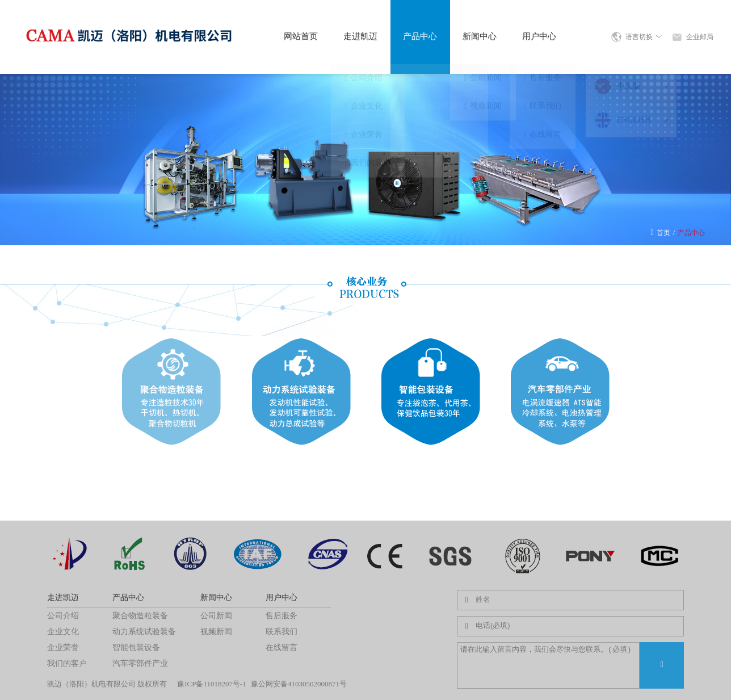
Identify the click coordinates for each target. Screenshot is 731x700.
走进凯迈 (360, 36)
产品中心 (420, 36)
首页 (663, 233)
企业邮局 (700, 37)
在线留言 (282, 647)
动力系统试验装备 (144, 632)
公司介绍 (63, 616)
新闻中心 (480, 36)
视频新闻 (216, 632)
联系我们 (282, 632)
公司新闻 (216, 616)
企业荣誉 (63, 647)
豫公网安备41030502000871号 (299, 684)
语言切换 (644, 37)
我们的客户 (67, 663)
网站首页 (301, 36)
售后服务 (282, 616)
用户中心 (539, 36)
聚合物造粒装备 (140, 616)
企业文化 (63, 632)
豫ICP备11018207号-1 (212, 684)
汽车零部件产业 (140, 663)
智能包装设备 (136, 647)
